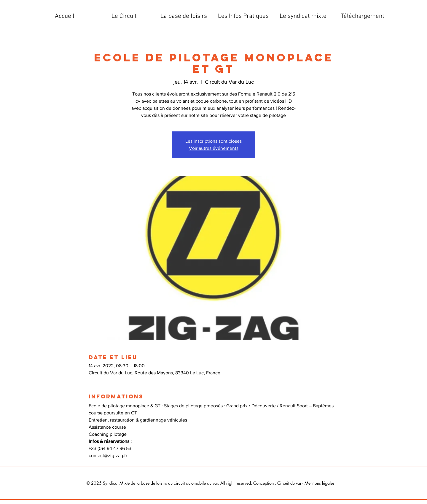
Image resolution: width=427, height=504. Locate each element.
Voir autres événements (214, 148)
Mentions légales (320, 483)
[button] (124, 16)
